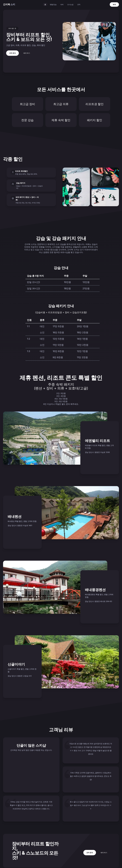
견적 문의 (12, 53)
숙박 (62, 4)
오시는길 (70, 4)
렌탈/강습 (53, 4)
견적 (79, 4)
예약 (114, 4)
